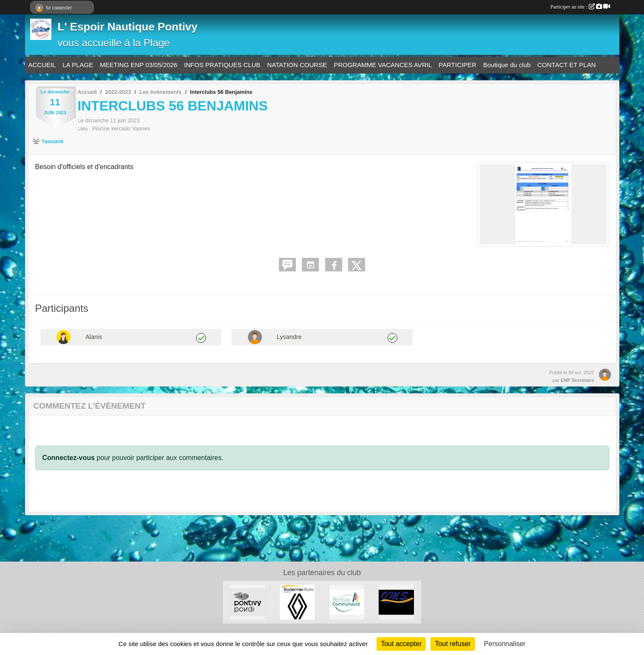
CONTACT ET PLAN (567, 65)
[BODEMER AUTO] (297, 602)
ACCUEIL (42, 65)
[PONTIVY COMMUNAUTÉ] (347, 602)
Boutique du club (507, 65)
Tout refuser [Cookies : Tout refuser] (453, 644)
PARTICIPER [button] (457, 65)
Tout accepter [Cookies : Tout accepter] (401, 644)
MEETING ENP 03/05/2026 (138, 65)
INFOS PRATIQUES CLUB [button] (222, 65)
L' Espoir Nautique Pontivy (128, 27)
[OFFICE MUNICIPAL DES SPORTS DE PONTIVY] (396, 602)
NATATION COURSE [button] (297, 65)
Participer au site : (580, 7)
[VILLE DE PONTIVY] (248, 602)
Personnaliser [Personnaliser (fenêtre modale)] (505, 644)
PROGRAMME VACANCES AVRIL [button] (383, 65)
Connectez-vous (69, 458)
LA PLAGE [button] (78, 65)
